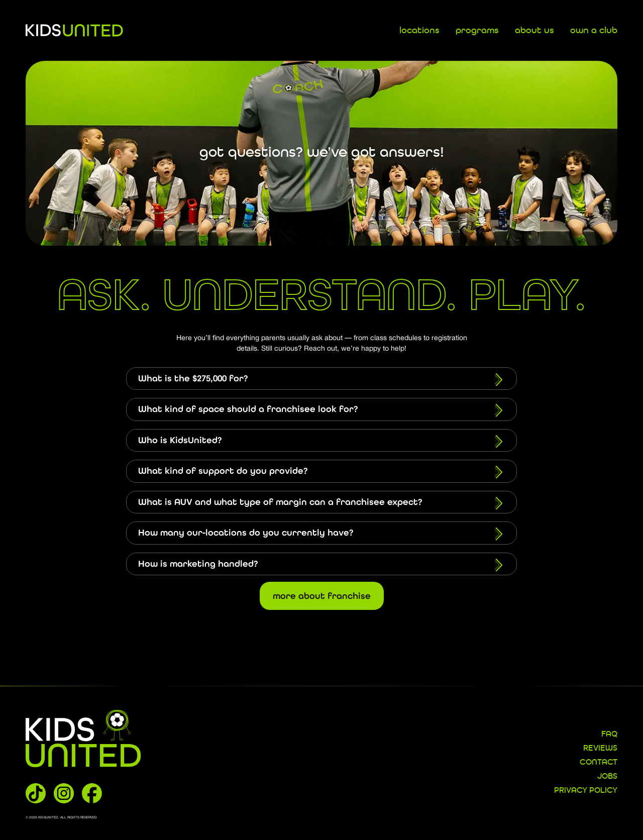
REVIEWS (600, 749)
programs (477, 31)
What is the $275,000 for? (321, 380)
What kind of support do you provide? (321, 472)
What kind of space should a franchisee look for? (321, 410)
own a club (594, 31)
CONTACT (599, 763)
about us (534, 31)
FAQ (609, 734)
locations (419, 31)
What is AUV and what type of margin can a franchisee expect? (321, 503)
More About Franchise (322, 596)
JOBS (607, 777)
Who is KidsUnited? (321, 442)
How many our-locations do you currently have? (321, 534)
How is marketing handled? (321, 565)
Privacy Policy (586, 791)
